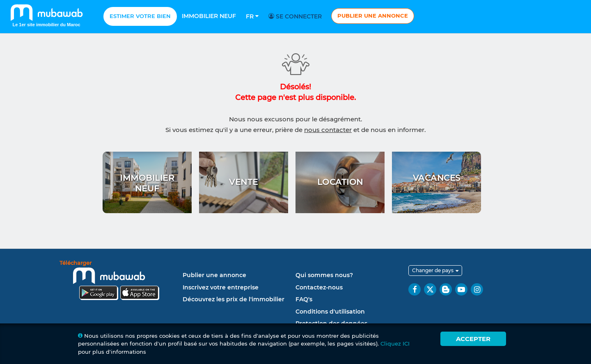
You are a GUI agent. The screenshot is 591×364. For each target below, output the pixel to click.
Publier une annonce (373, 16)
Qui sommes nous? (324, 275)
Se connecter (296, 16)
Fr (252, 16)
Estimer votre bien (140, 16)
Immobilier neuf (209, 16)
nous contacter (328, 130)
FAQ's (304, 299)
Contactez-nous (319, 287)
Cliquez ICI (395, 344)
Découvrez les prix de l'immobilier (234, 299)
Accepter (473, 339)
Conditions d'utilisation (330, 312)
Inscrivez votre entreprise (221, 287)
